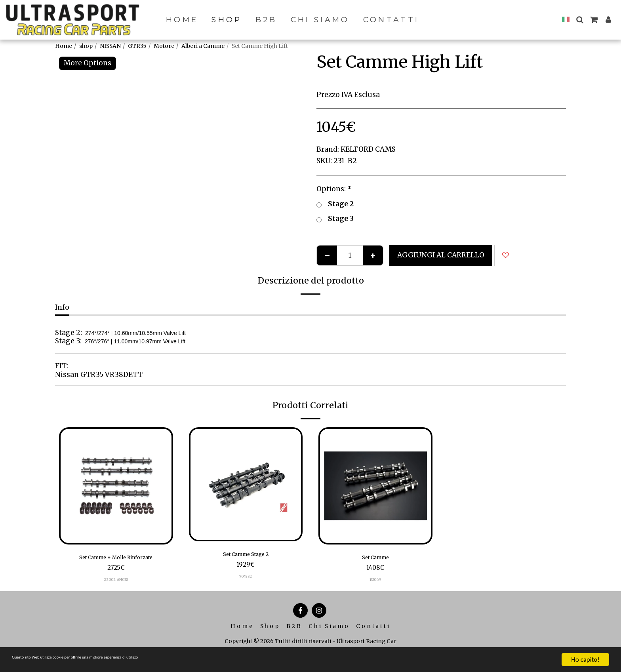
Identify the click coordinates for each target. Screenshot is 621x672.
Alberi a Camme (203, 46)
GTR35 (137, 46)
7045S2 (246, 580)
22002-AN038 (116, 583)
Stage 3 (335, 219)
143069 (375, 583)
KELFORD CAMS (368, 149)
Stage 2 (335, 204)
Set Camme (375, 559)
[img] (116, 486)
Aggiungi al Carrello (441, 255)
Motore (164, 46)
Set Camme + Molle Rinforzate (116, 559)
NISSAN (110, 46)
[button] (580, 20)
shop (86, 46)
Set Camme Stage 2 (246, 556)
